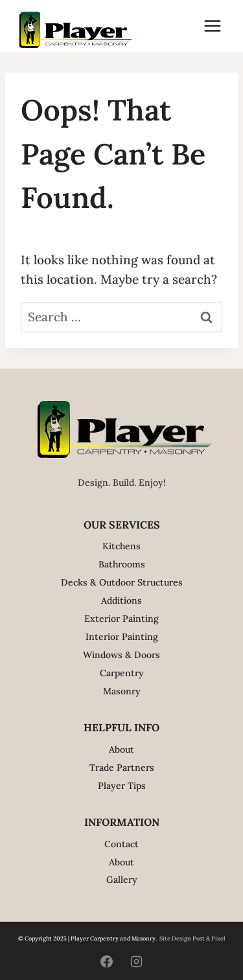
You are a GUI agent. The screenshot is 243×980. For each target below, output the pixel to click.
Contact (121, 844)
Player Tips (122, 786)
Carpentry (122, 673)
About (121, 749)
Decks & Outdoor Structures (122, 582)
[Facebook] (107, 961)
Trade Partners (122, 768)
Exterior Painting (121, 619)
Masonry (122, 691)
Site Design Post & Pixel (192, 938)
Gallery (122, 880)
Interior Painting (122, 637)
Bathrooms (122, 564)
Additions (121, 600)
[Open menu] (212, 26)
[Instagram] (136, 961)
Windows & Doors (121, 655)
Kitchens (121, 546)
